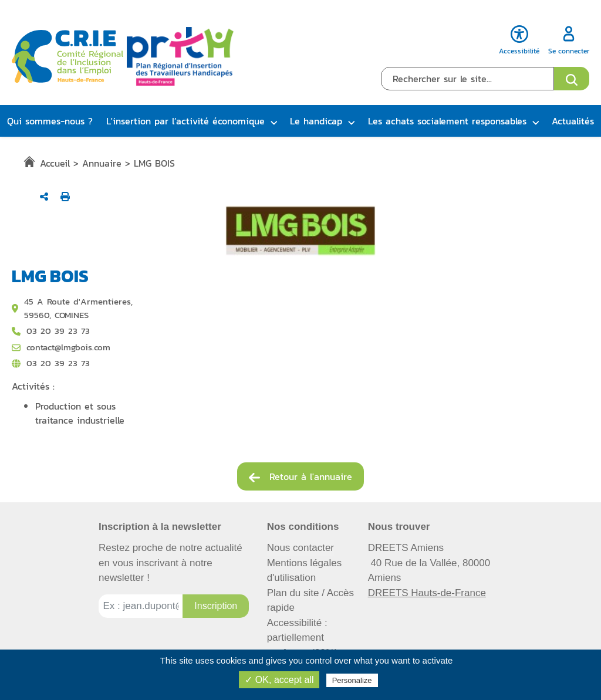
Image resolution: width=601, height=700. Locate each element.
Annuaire (102, 163)
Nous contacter (300, 548)
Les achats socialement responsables (447, 121)
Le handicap (316, 121)
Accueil (55, 163)
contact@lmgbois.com (68, 347)
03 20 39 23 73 (58, 363)
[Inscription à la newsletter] (216, 606)
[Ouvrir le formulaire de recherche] (572, 79)
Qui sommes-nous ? (50, 121)
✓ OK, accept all (279, 680)
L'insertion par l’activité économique (185, 121)
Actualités (573, 121)
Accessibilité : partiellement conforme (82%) (303, 638)
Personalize (352, 680)
